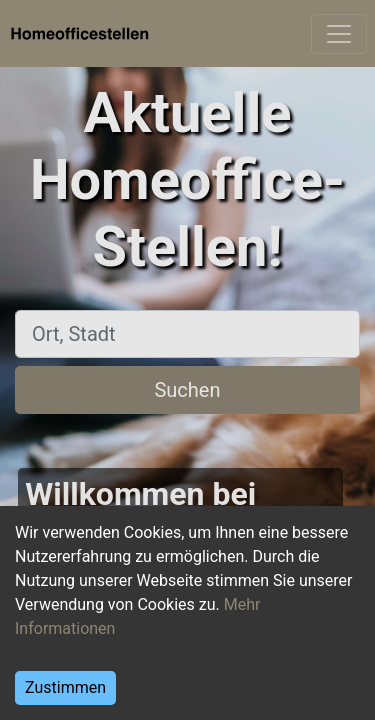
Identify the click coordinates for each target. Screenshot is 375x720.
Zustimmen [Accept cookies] (65, 687)
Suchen (187, 390)
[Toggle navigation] (339, 34)
